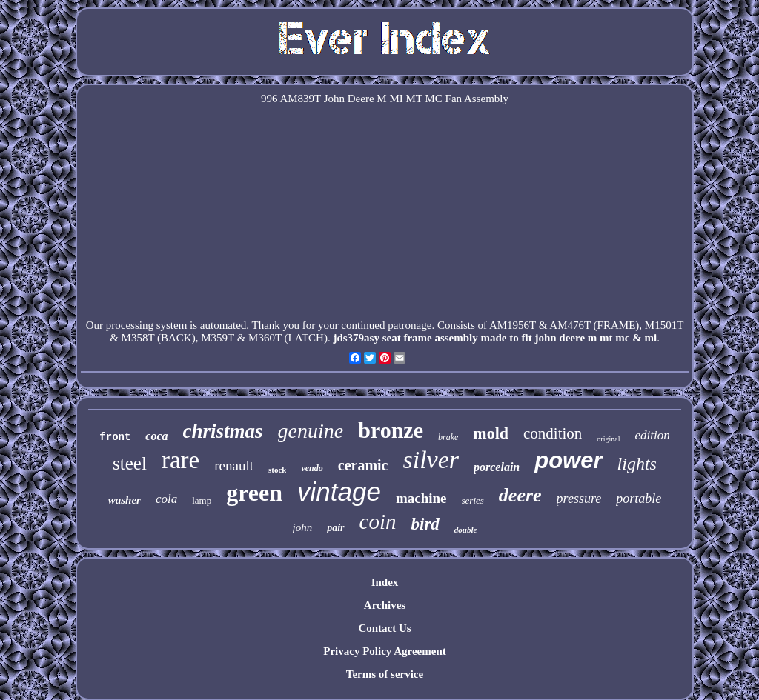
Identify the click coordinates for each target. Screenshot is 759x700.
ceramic (363, 465)
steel (130, 463)
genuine (311, 431)
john (303, 527)
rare (180, 460)
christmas (223, 431)
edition (652, 435)
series (473, 500)
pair (335, 528)
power (568, 460)
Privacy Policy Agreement (385, 651)
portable (639, 499)
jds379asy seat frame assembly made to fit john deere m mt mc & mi (495, 338)
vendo (312, 468)
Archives (385, 605)
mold (491, 433)
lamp (202, 500)
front (115, 437)
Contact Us (384, 628)
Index (385, 582)
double (466, 530)
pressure (579, 499)
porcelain (497, 467)
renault (234, 466)
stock (277, 470)
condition (553, 433)
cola (166, 499)
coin (378, 521)
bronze (391, 430)
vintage (339, 491)
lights (637, 464)
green (254, 493)
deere (520, 495)
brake (448, 437)
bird (425, 524)
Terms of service (385, 674)
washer (125, 500)
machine (421, 498)
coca (156, 436)
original (608, 439)
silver (431, 460)
